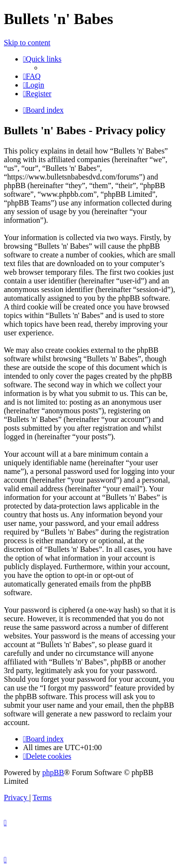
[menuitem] (32, 76)
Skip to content (27, 43)
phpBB (53, 772)
